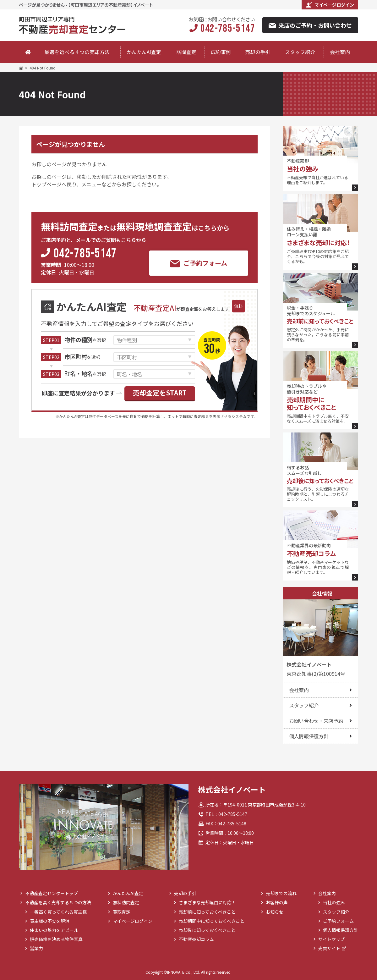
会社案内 (340, 52)
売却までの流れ (281, 893)
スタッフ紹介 (300, 52)
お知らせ (275, 912)
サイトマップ (331, 939)
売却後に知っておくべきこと (207, 930)
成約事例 (221, 52)
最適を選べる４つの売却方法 (77, 52)
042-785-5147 (85, 254)
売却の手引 (258, 52)
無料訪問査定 (126, 902)
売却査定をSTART (160, 393)
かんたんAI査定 (144, 52)
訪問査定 (186, 52)
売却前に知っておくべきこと (207, 912)
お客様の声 (277, 902)
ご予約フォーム (199, 263)
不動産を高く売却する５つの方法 (58, 902)
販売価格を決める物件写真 (56, 939)
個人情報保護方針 (309, 736)
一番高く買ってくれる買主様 (58, 912)
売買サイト (329, 948)
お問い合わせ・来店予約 (316, 721)
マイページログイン (330, 5)
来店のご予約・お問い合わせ (310, 25)
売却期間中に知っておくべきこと (212, 921)
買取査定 (122, 912)
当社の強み (334, 902)
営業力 (36, 948)
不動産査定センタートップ (52, 893)
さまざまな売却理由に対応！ (207, 902)
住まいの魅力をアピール (54, 930)
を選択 (85, 340)
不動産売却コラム (196, 939)
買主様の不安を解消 (50, 921)
